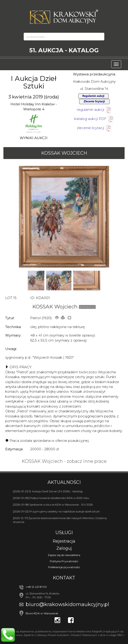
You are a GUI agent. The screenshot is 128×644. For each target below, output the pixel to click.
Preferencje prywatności (64, 567)
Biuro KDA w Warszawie (42, 613)
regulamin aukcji (94, 110)
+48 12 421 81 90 (36, 587)
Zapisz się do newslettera (64, 555)
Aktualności (64, 482)
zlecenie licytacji (94, 128)
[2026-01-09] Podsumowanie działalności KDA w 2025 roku (51, 498)
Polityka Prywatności (64, 561)
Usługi (64, 533)
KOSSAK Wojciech (64, 153)
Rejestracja (64, 541)
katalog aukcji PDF (94, 119)
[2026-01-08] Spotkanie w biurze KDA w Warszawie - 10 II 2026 (53, 505)
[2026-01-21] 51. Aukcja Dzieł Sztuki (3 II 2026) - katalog (48, 491)
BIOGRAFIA (87, 307)
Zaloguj (64, 548)
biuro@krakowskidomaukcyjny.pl (67, 604)
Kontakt (64, 578)
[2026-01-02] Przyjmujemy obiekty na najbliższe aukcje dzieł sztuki (56, 511)
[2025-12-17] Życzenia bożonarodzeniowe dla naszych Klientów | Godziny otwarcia (60, 520)
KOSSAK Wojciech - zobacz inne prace (64, 461)
